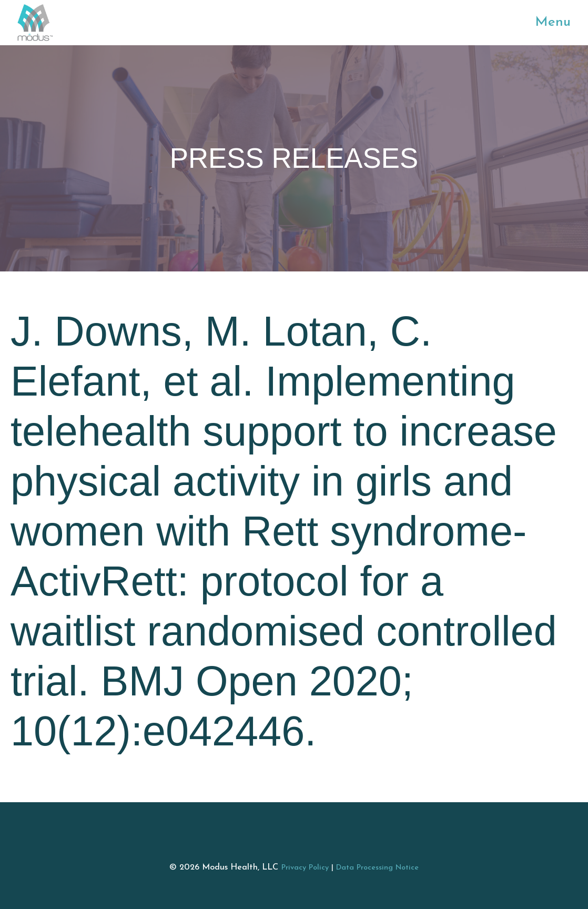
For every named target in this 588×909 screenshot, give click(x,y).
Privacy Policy (305, 868)
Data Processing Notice (377, 868)
